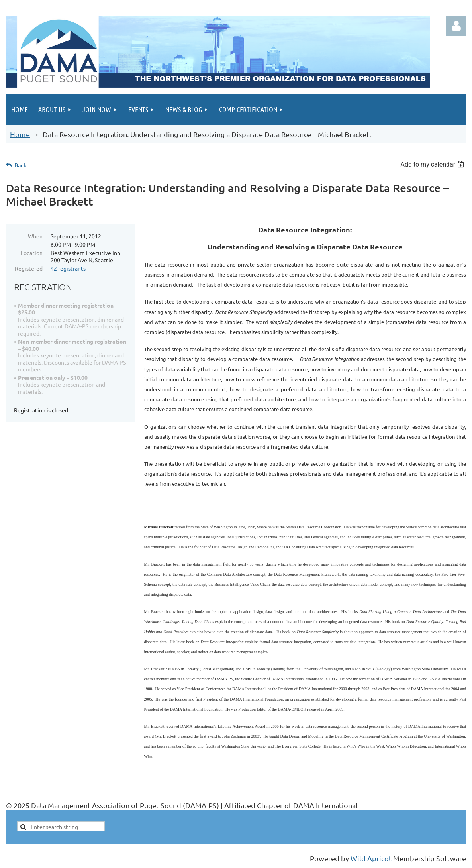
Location (32, 253)
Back (21, 165)
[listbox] (433, 164)
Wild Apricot (371, 858)
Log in (456, 26)
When (35, 236)
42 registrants (68, 268)
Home (20, 134)
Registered (29, 268)
